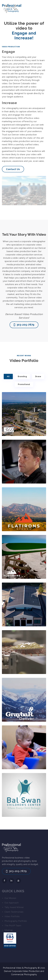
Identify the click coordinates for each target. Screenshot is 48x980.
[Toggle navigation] (43, 8)
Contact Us (13, 169)
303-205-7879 (24, 325)
